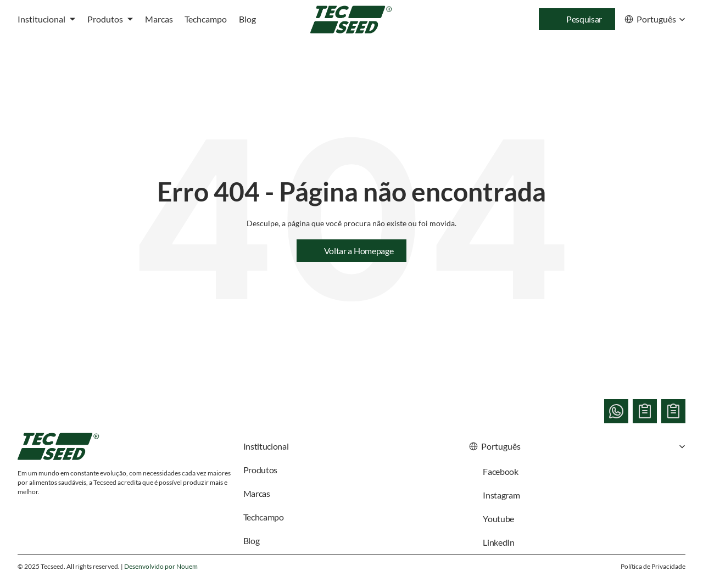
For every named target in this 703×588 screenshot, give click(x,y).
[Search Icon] (577, 19)
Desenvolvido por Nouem (161, 566)
